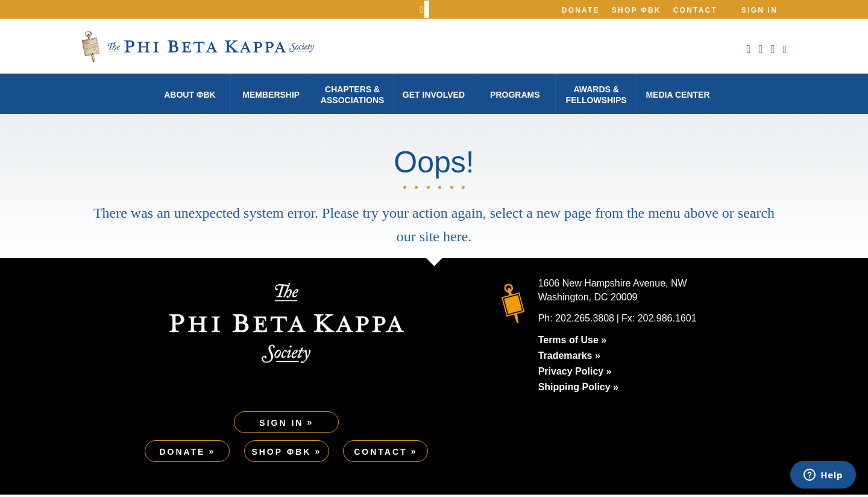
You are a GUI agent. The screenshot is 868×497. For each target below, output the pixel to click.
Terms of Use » (573, 342)
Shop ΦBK (637, 10)
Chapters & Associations (353, 95)
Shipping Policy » (578, 389)
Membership (271, 95)
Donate (581, 10)
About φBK (190, 95)
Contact (695, 10)
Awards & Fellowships (596, 95)
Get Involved (434, 95)
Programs (515, 95)
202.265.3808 (585, 321)
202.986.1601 (667, 321)
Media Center (678, 95)
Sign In (759, 10)
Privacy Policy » (575, 374)
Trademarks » (569, 358)
